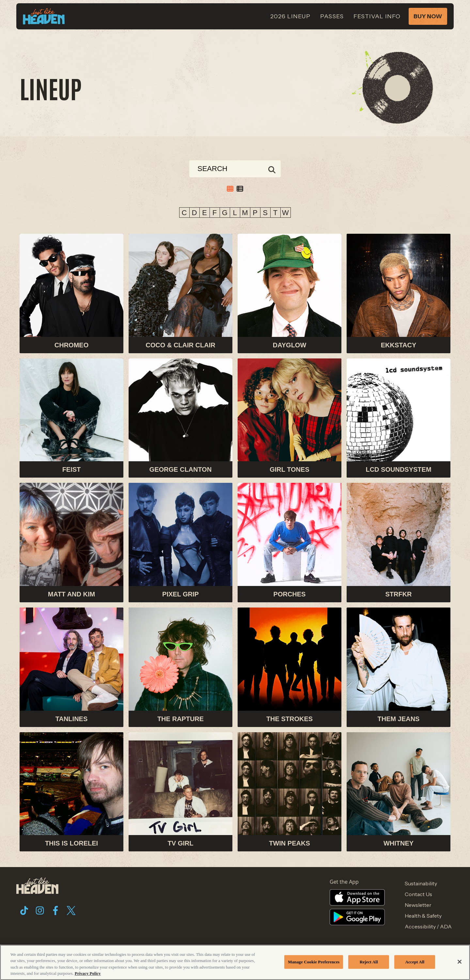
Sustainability (421, 883)
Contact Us (418, 894)
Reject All (369, 962)
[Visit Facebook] (55, 910)
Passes (332, 16)
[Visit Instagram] (40, 910)
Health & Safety (423, 916)
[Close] (460, 962)
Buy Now (428, 16)
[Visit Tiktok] (24, 910)
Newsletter (418, 905)
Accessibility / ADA (428, 926)
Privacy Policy (88, 973)
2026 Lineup (290, 16)
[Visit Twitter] (71, 910)
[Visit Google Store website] (359, 917)
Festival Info (377, 16)
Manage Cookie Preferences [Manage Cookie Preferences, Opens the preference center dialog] (314, 962)
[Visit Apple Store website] (359, 897)
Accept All (415, 962)
